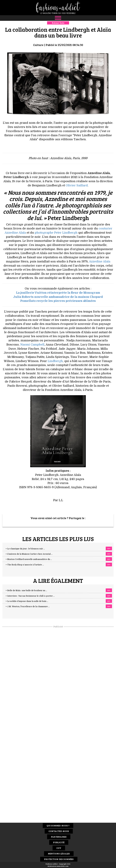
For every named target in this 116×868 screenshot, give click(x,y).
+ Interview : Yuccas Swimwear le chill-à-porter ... (30, 596)
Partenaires (59, 837)
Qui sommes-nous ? (58, 825)
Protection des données (59, 859)
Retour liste (58, 23)
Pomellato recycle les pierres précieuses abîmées (58, 301)
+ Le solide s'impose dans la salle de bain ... (27, 601)
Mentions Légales (59, 854)
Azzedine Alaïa (100, 261)
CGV (59, 848)
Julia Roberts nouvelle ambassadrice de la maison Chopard (58, 297)
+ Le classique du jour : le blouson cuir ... (25, 549)
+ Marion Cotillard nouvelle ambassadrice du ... (29, 559)
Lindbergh (55, 361)
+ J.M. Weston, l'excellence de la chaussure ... (28, 607)
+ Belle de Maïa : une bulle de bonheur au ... (26, 591)
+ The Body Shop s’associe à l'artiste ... (25, 565)
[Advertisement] (58, 676)
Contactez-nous (59, 831)
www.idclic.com (63, 866)
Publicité (59, 842)
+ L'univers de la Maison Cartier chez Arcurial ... (29, 554)
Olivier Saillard (77, 185)
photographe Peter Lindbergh (56, 233)
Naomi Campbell (32, 345)
